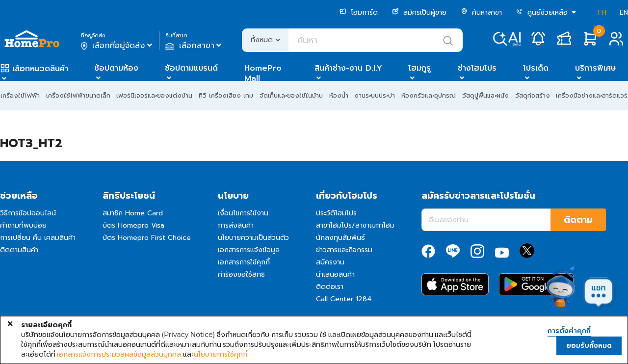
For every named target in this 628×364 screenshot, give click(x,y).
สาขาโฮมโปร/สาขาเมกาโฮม (355, 225)
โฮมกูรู (419, 68)
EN (624, 13)
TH (602, 13)
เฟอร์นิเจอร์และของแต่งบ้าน (154, 95)
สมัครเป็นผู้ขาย (419, 13)
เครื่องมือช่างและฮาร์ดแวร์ (592, 95)
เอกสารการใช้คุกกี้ (244, 262)
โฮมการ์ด (359, 13)
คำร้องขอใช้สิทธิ (241, 274)
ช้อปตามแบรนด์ (191, 68)
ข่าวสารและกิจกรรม (344, 250)
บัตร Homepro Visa (133, 225)
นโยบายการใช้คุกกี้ (221, 354)
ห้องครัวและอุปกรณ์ (429, 95)
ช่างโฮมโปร (477, 68)
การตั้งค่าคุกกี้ (569, 331)
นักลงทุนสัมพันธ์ (340, 238)
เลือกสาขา (195, 46)
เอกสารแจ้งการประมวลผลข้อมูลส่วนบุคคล (119, 354)
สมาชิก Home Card (133, 213)
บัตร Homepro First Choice (147, 238)
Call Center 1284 (344, 299)
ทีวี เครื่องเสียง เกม (226, 95)
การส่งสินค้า (236, 225)
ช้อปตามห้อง (116, 68)
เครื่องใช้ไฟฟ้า (20, 95)
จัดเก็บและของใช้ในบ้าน (291, 95)
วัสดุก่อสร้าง (533, 95)
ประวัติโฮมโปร (336, 213)
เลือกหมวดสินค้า (40, 69)
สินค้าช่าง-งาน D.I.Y (348, 68)
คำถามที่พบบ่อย (23, 225)
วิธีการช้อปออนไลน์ (28, 213)
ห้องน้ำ (339, 95)
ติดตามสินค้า (19, 250)
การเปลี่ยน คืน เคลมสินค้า (38, 238)
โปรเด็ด (536, 68)
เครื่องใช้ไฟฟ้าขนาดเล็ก (78, 95)
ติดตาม (578, 220)
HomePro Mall (263, 73)
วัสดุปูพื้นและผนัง (485, 95)
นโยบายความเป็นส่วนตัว (253, 238)
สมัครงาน (330, 262)
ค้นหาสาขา (481, 13)
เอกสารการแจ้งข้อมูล (249, 250)
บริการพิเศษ (596, 68)
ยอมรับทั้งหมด (589, 346)
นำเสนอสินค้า (335, 274)
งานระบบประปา (375, 95)
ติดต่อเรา (330, 287)
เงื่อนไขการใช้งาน (243, 213)
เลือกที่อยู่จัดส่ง (118, 46)
